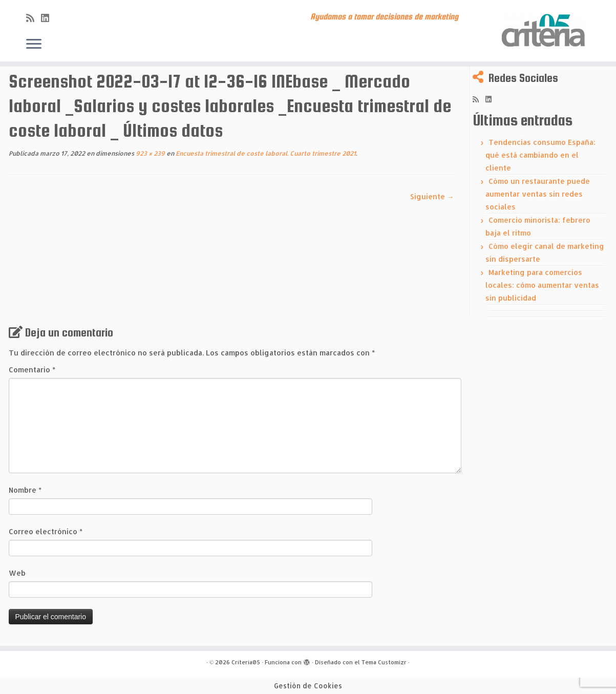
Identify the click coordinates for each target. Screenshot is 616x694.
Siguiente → (432, 196)
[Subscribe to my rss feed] (34, 18)
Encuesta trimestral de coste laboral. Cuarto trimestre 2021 (265, 153)
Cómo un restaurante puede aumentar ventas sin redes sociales (538, 194)
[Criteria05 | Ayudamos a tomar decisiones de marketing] (545, 31)
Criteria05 (246, 662)
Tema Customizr (384, 662)
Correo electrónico (46, 531)
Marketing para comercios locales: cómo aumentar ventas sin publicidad (542, 285)
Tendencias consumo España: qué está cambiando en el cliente (540, 155)
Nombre (25, 490)
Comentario (32, 370)
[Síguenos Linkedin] (48, 18)
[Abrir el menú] (34, 45)
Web (17, 573)
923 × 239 (150, 153)
